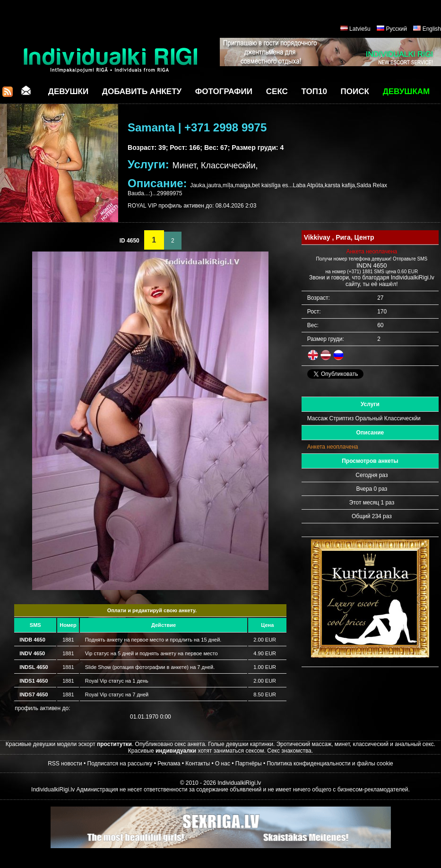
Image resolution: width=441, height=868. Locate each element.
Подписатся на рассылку (120, 764)
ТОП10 (314, 91)
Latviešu (360, 29)
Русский (396, 29)
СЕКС (277, 91)
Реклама (169, 764)
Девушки (68, 91)
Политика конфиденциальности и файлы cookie (330, 764)
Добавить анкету (142, 91)
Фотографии (224, 91)
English (432, 29)
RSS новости (65, 764)
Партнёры (249, 764)
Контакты (198, 764)
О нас (223, 764)
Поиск (355, 91)
